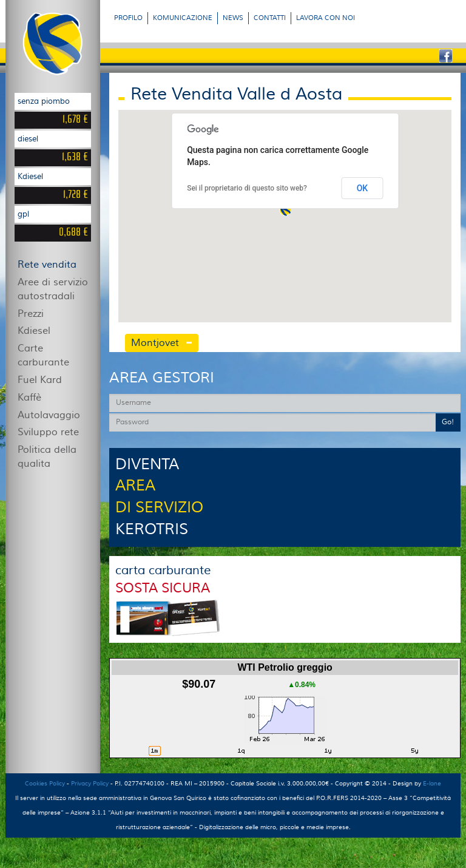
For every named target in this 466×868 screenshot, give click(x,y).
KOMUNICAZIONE (183, 18)
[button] (285, 210)
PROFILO (128, 18)
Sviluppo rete (48, 432)
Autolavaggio (49, 415)
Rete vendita (47, 265)
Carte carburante (43, 355)
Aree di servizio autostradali (53, 289)
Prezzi (31, 314)
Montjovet (155, 343)
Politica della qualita (47, 457)
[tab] (198, 344)
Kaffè (29, 398)
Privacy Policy (90, 783)
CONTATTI (270, 18)
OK (363, 188)
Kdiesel (34, 331)
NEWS (233, 18)
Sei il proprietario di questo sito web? (247, 188)
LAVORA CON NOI (326, 18)
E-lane (432, 783)
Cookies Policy (45, 783)
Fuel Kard (40, 380)
